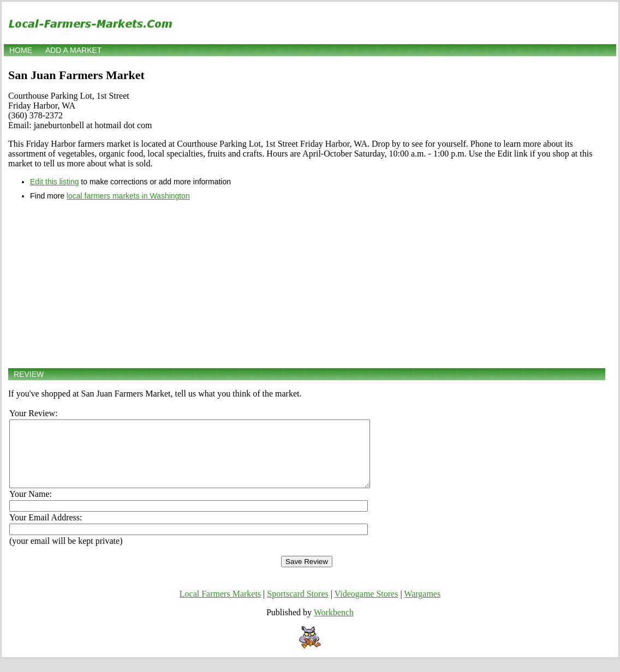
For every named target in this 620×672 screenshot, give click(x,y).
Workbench (334, 625)
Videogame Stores (366, 607)
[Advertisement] (307, 284)
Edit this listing (54, 182)
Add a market (73, 50)
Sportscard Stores (297, 607)
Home (21, 50)
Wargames (422, 607)
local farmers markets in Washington (128, 196)
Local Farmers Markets (220, 607)
